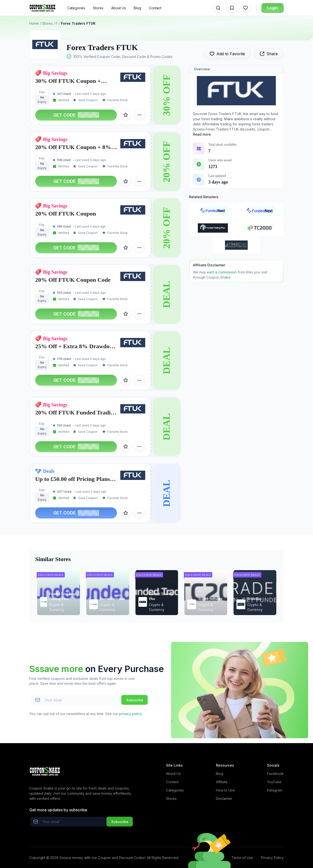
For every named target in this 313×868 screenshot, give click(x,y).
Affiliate (222, 782)
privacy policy (130, 714)
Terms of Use (242, 858)
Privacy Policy (272, 858)
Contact (155, 8)
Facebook (275, 774)
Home (34, 23)
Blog (137, 8)
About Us (119, 8)
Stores (98, 8)
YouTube (274, 782)
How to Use (225, 790)
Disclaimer (224, 798)
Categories (76, 8)
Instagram (275, 790)
